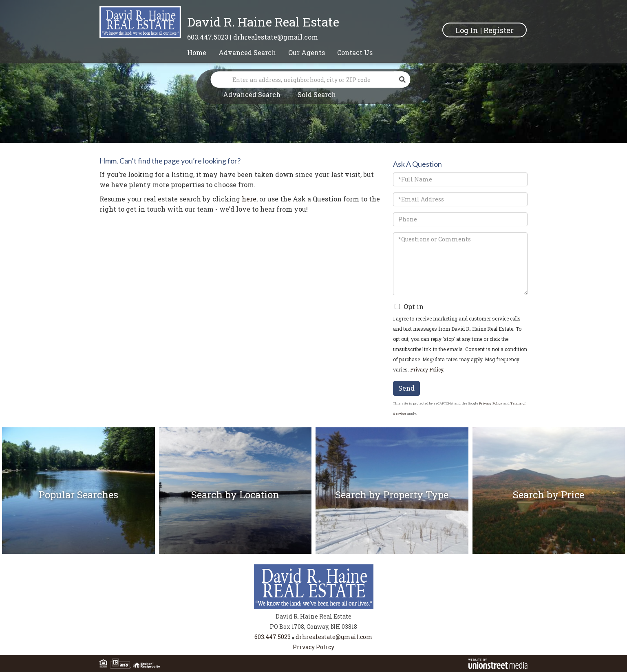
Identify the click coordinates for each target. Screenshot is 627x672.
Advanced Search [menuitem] (247, 52)
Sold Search (317, 94)
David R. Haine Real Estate (263, 22)
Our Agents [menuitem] (307, 52)
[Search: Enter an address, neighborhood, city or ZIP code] (302, 80)
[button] (402, 80)
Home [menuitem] (197, 52)
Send (406, 388)
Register (499, 30)
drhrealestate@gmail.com (276, 37)
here (249, 199)
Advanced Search (252, 94)
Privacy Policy (427, 369)
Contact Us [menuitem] (355, 52)
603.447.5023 (208, 37)
